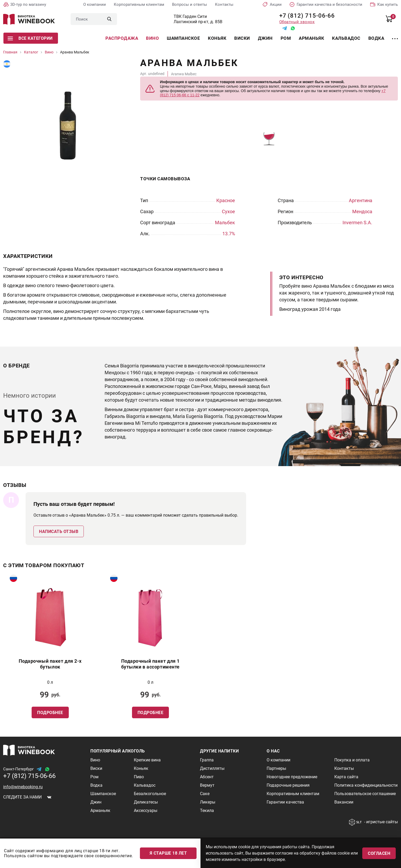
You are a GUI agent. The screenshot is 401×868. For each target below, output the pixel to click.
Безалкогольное (150, 794)
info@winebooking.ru (23, 787)
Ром (286, 38)
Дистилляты (212, 768)
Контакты (224, 4)
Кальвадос (346, 38)
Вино (152, 38)
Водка (376, 38)
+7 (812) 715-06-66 (305, 16)
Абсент (207, 777)
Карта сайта (346, 777)
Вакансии (344, 802)
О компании (95, 4)
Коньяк (217, 38)
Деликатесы (146, 802)
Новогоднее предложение (292, 777)
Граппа (207, 760)
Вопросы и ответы (190, 4)
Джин (265, 38)
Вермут (207, 785)
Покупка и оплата (352, 760)
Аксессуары (146, 810)
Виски (242, 38)
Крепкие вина (147, 760)
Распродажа (122, 38)
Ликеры (208, 802)
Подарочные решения (288, 785)
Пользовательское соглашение (365, 794)
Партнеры (276, 768)
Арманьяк (311, 38)
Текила (207, 810)
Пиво (139, 777)
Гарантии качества (285, 802)
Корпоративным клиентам (139, 4)
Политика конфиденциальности (366, 785)
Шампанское (183, 38)
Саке (205, 794)
